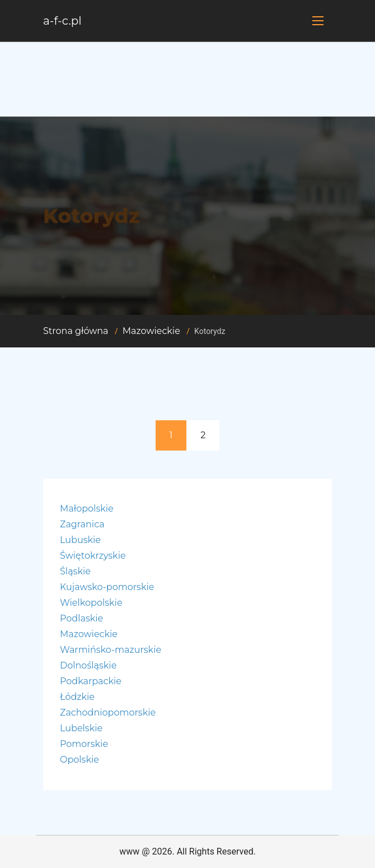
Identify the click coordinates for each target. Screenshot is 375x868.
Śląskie (75, 571)
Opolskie (79, 760)
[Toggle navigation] (318, 21)
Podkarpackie (91, 681)
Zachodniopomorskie (108, 712)
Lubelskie (81, 728)
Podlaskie (81, 618)
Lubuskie (80, 540)
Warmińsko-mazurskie (111, 650)
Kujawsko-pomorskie (107, 587)
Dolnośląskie (88, 665)
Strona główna (76, 331)
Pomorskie (84, 744)
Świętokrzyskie (93, 556)
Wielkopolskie (91, 603)
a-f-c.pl (62, 21)
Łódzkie (77, 697)
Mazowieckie (151, 331)
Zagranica (82, 524)
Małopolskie (87, 509)
